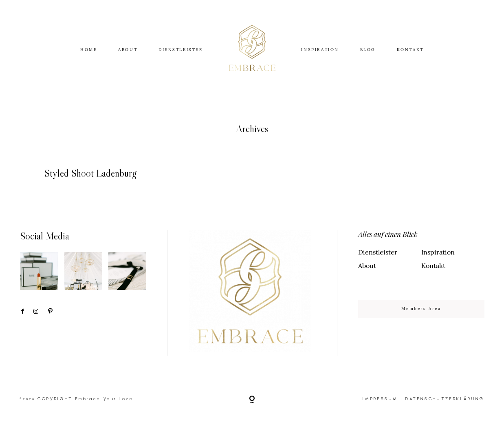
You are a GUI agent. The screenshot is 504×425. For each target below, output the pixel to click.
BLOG (368, 49)
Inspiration (438, 252)
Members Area (421, 309)
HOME (89, 49)
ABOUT (128, 49)
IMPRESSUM (380, 399)
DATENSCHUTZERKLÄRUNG (445, 399)
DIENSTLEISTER (181, 49)
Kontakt (433, 266)
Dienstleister (378, 252)
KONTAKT (410, 49)
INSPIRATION (320, 49)
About (367, 266)
